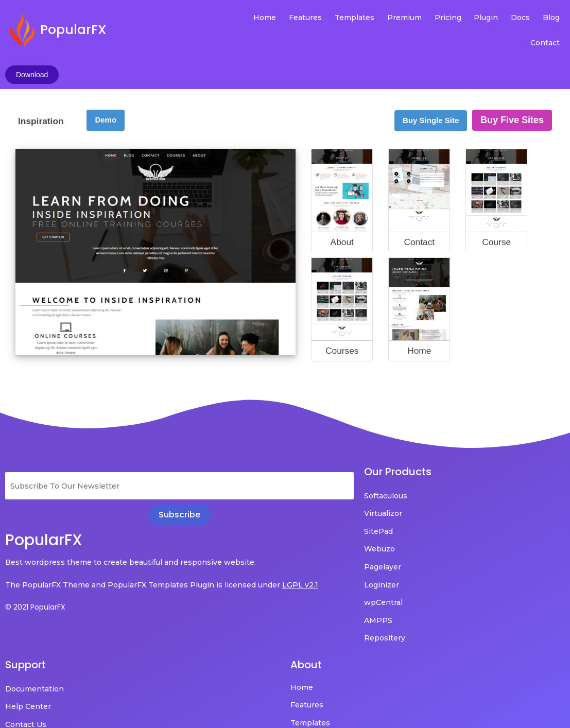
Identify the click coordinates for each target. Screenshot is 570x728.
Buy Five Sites (512, 66)
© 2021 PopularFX (35, 568)
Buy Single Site (431, 67)
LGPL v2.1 (47, 546)
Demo (106, 66)
